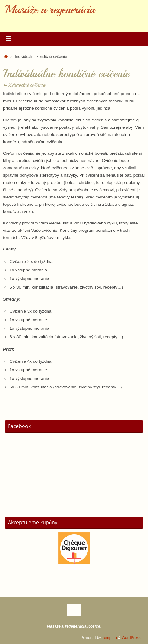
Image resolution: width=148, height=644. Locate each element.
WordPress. (132, 638)
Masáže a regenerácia (50, 10)
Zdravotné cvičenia (27, 85)
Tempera (109, 638)
